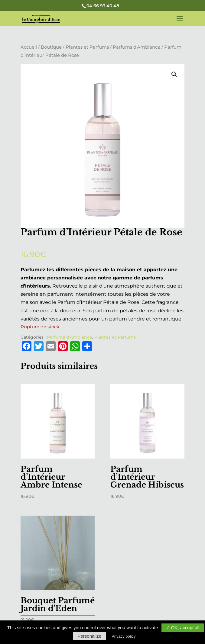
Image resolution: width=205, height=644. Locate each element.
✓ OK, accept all (183, 628)
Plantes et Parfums (87, 47)
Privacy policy (124, 636)
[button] (174, 74)
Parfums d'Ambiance (137, 47)
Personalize (89, 636)
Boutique (51, 47)
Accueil (29, 47)
